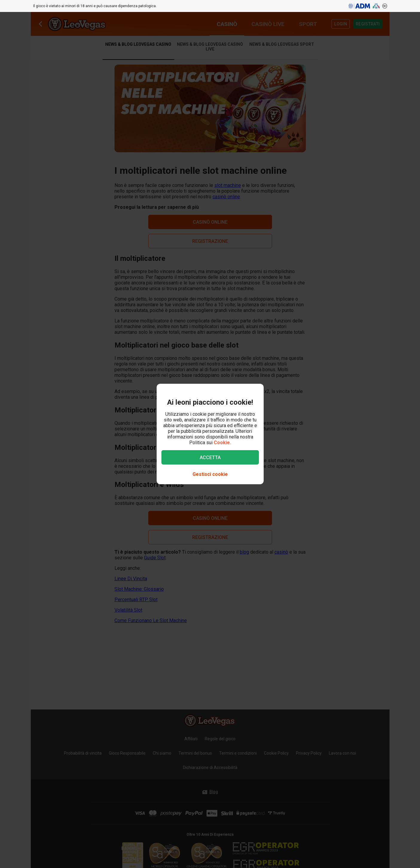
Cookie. (222, 443)
